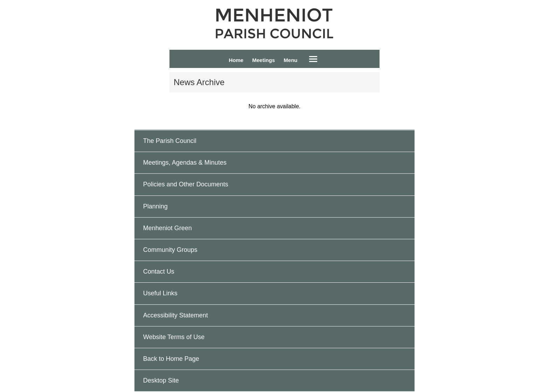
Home (236, 60)
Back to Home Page (171, 359)
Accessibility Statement (176, 315)
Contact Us (159, 271)
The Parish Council (170, 141)
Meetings (263, 60)
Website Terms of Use (174, 337)
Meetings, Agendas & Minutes (185, 163)
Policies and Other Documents (186, 184)
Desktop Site (161, 380)
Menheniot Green (168, 228)
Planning (155, 206)
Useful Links (160, 293)
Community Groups (170, 250)
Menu (290, 60)
